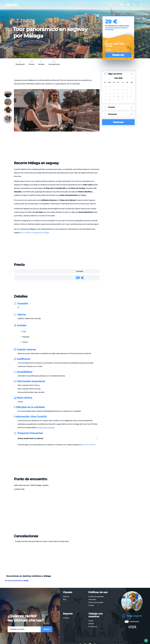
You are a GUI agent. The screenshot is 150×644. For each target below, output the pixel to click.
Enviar (47, 629)
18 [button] (127, 93)
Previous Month (104, 78)
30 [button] (110, 86)
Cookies (91, 605)
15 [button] (114, 93)
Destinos (66, 597)
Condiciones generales (96, 597)
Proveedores (93, 627)
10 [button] (123, 90)
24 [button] (123, 97)
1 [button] (114, 86)
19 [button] (131, 93)
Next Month (133, 78)
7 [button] (110, 90)
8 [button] (114, 90)
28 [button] (110, 100)
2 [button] (118, 86)
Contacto (66, 618)
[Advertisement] (57, 74)
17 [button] (123, 93)
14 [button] (110, 93)
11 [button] (127, 90)
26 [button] (131, 97)
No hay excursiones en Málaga (17, 581)
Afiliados (91, 624)
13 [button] (105, 93)
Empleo (91, 621)
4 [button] (127, 86)
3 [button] (123, 86)
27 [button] (106, 100)
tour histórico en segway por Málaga (35, 233)
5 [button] (131, 86)
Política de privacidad (96, 602)
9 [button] (118, 90)
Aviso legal (92, 599)
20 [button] (105, 97)
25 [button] (127, 97)
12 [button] (131, 90)
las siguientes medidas (45, 428)
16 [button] (118, 93)
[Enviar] (24, 629)
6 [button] (105, 90)
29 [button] (105, 86)
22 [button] (114, 97)
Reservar (118, 55)
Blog (65, 599)
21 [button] (110, 97)
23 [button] (118, 97)
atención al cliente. (89, 445)
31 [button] (123, 100)
